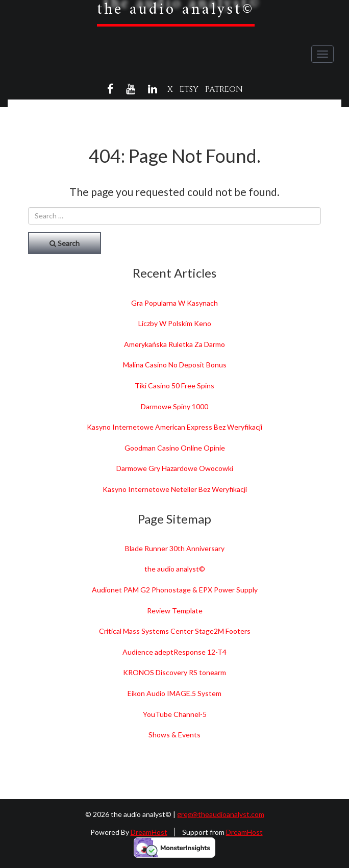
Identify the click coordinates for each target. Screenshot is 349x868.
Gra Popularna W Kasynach (174, 303)
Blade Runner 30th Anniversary (175, 548)
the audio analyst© (175, 569)
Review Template (175, 611)
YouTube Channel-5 (175, 714)
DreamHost (149, 832)
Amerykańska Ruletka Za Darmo (174, 344)
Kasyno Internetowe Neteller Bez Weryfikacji (175, 489)
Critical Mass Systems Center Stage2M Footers (175, 631)
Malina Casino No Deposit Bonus (175, 365)
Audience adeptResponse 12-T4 (174, 652)
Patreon (224, 89)
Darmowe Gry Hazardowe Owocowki (175, 468)
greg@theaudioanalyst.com (221, 814)
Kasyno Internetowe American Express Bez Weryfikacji (174, 427)
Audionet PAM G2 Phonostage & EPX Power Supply (175, 590)
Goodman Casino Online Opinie (175, 448)
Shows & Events (174, 735)
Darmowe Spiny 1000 (174, 406)
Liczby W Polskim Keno (175, 323)
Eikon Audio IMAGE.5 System (174, 693)
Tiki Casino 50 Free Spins (174, 386)
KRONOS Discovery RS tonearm (174, 672)
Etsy (189, 89)
